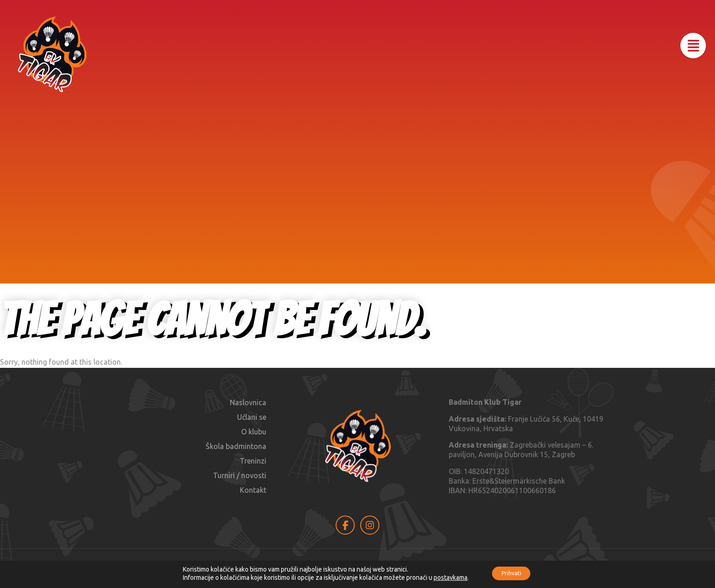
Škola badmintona (236, 446)
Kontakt (253, 490)
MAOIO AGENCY (543, 568)
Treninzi (253, 461)
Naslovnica (248, 402)
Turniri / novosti (240, 475)
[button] (689, 50)
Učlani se (252, 417)
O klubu (254, 432)
